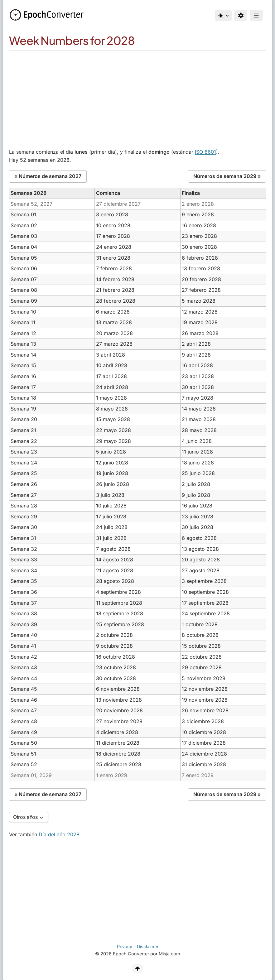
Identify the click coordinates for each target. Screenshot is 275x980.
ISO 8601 (205, 152)
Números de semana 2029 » (227, 176)
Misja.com (169, 954)
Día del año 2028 (59, 834)
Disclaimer (148, 946)
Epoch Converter (131, 954)
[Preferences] (241, 15)
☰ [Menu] (256, 15)
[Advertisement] (137, 97)
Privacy (125, 946)
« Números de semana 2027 (48, 176)
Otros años (29, 817)
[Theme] (223, 15)
